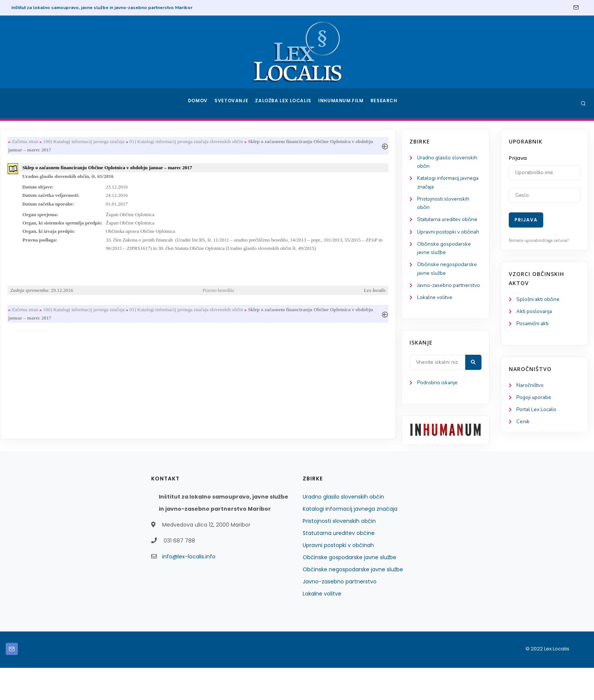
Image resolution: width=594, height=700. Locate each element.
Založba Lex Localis (286, 103)
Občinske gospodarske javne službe (349, 589)
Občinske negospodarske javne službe (353, 602)
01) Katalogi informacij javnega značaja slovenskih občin (288, 142)
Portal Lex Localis (538, 412)
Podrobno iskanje (42, 414)
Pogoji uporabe (534, 399)
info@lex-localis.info (189, 589)
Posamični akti (533, 325)
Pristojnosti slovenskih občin (339, 553)
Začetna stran (126, 142)
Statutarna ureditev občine (339, 565)
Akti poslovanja (535, 312)
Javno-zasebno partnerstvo (340, 614)
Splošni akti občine (539, 300)
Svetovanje (234, 103)
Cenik (523, 424)
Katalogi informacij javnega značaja (350, 541)
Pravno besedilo (317, 295)
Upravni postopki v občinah (338, 577)
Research (385, 103)
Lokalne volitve (39, 329)
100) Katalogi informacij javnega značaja (185, 142)
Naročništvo (531, 387)
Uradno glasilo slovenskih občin (343, 529)
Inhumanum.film (342, 103)
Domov (199, 103)
